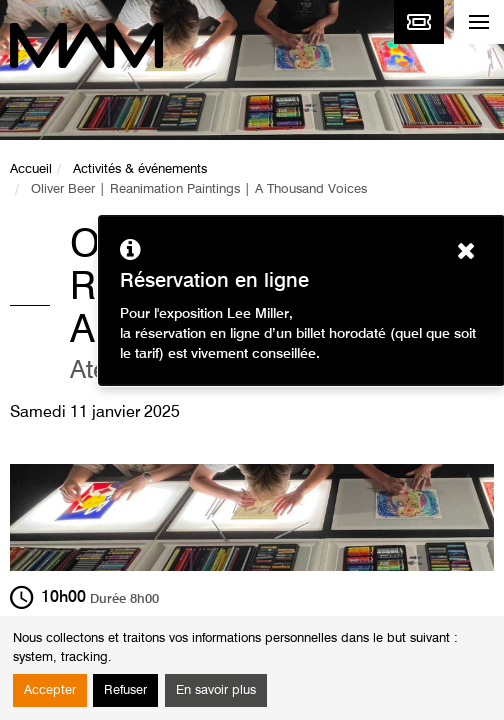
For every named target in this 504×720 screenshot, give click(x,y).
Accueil (31, 169)
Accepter (50, 690)
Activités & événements (140, 169)
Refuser (125, 690)
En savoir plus (216, 690)
